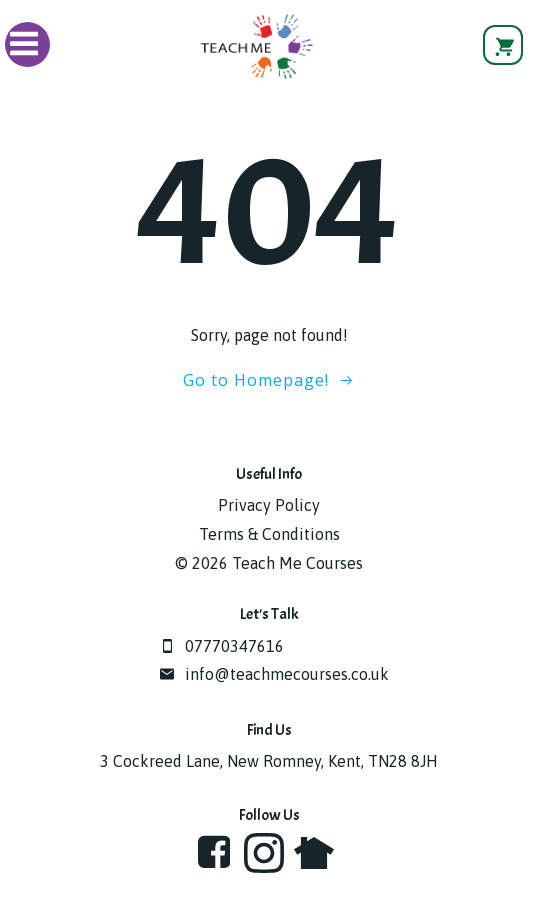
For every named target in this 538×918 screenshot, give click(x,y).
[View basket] (503, 45)
